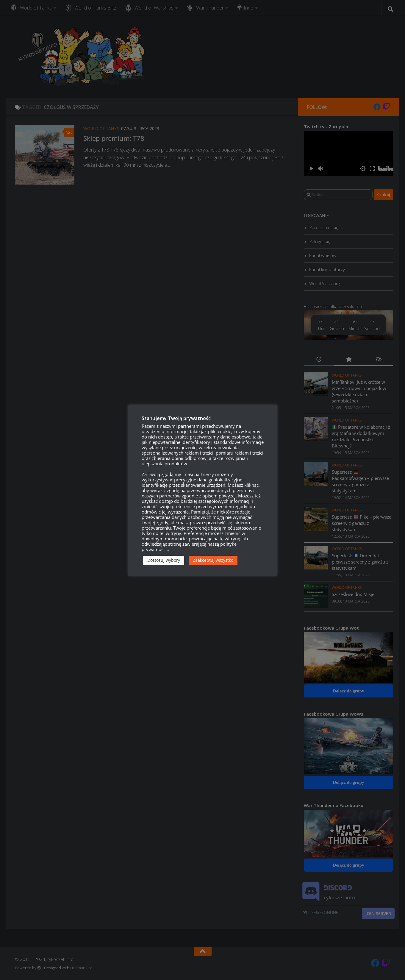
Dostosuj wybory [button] (164, 560)
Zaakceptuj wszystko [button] (213, 560)
